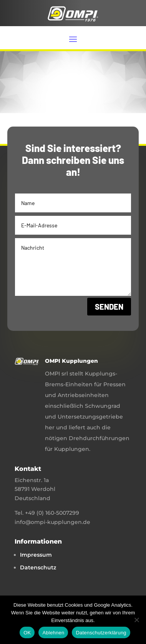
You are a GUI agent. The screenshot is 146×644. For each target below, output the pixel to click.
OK (27, 633)
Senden (109, 307)
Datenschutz (38, 567)
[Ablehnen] (136, 620)
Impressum (36, 555)
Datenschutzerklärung (101, 633)
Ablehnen (53, 633)
